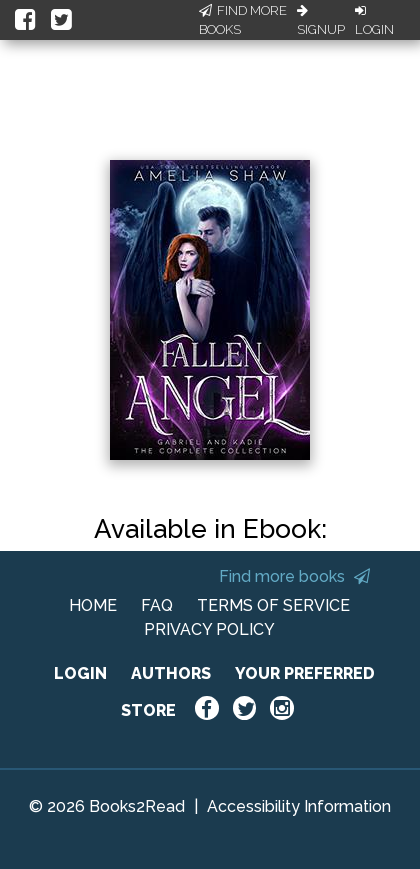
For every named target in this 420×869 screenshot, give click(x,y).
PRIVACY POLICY (209, 629)
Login (374, 21)
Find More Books (243, 20)
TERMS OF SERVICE (273, 605)
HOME (93, 605)
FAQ (157, 605)
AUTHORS (171, 673)
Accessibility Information (299, 806)
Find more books (294, 576)
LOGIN (80, 673)
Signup (321, 21)
